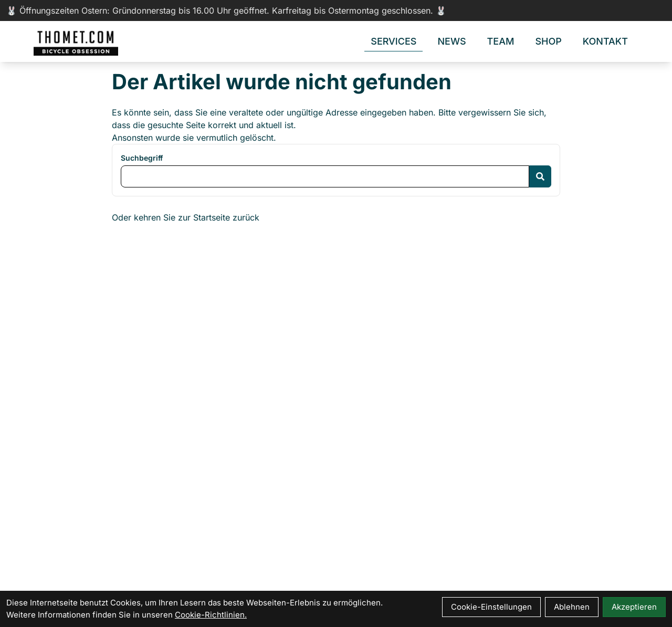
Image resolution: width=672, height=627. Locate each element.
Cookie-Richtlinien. (211, 615)
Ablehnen (572, 607)
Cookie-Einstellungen (491, 607)
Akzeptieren (634, 607)
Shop (548, 41)
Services (393, 41)
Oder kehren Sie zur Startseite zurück (186, 217)
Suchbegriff (142, 158)
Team (501, 41)
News (451, 41)
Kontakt (605, 41)
